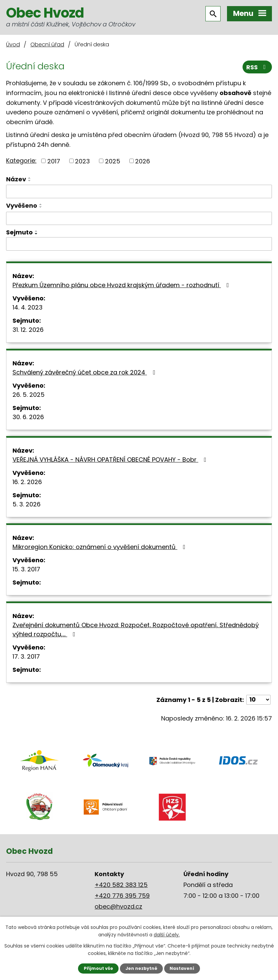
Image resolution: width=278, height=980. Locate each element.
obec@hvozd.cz (118, 906)
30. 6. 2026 (28, 417)
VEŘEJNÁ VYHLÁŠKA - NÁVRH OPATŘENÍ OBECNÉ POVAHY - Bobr (111, 460)
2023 (82, 161)
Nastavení (182, 968)
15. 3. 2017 (26, 569)
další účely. (167, 935)
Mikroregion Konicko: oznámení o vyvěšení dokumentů (100, 547)
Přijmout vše (98, 968)
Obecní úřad (47, 44)
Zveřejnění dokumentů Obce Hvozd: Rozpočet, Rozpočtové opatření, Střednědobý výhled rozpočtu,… (136, 630)
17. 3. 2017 (26, 656)
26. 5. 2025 (29, 395)
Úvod (13, 44)
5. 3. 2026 (27, 504)
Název (16, 179)
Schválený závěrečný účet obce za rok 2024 (85, 372)
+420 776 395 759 (122, 896)
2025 (113, 161)
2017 (54, 161)
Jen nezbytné (141, 968)
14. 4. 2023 (28, 307)
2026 (143, 161)
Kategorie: (21, 161)
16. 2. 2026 (27, 482)
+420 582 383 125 (121, 885)
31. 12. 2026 (28, 330)
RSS (257, 67)
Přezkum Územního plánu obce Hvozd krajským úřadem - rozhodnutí (122, 285)
